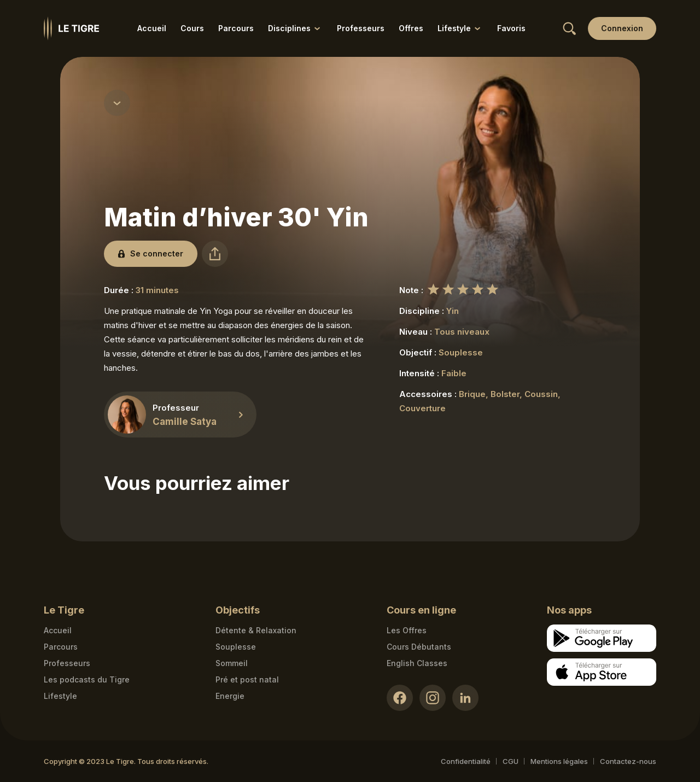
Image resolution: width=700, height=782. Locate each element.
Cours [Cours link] (192, 28)
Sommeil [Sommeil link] (232, 663)
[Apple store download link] (602, 672)
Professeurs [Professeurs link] (361, 28)
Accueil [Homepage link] (58, 630)
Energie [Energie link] (230, 696)
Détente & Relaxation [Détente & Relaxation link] (256, 630)
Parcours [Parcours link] (236, 28)
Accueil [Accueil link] (152, 28)
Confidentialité (466, 761)
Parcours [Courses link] (61, 647)
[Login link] (622, 28)
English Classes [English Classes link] (417, 663)
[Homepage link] (71, 28)
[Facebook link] (400, 698)
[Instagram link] (433, 698)
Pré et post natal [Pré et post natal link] (247, 679)
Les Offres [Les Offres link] (407, 630)
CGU (511, 761)
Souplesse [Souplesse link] (236, 647)
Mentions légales (559, 761)
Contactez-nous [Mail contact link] (628, 761)
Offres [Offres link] (411, 28)
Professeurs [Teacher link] (67, 663)
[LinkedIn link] (465, 698)
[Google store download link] (602, 638)
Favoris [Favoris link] (511, 28)
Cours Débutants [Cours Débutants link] (419, 647)
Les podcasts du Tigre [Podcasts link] (87, 679)
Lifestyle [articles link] (60, 696)
